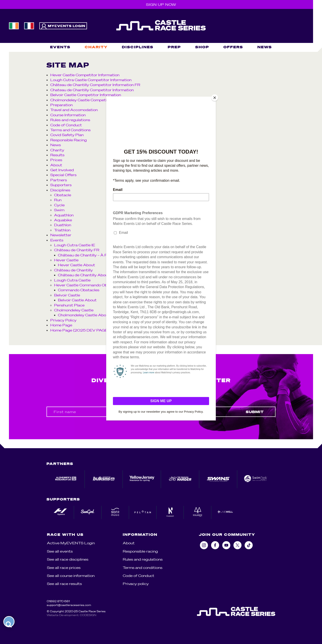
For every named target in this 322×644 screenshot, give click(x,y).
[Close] (215, 98)
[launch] (9, 622)
